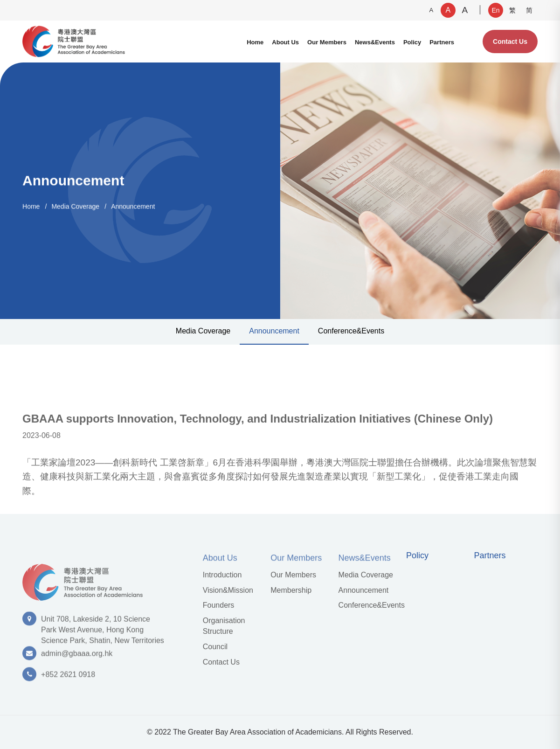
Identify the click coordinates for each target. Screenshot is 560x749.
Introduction (222, 575)
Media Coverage (75, 206)
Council (215, 647)
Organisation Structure (224, 626)
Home (255, 42)
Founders (219, 605)
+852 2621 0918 (68, 678)
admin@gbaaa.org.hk (77, 657)
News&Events (375, 42)
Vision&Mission (228, 590)
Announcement (133, 206)
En (495, 10)
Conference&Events (351, 331)
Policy (412, 42)
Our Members (327, 42)
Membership (291, 590)
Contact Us (510, 42)
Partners (442, 42)
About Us (285, 42)
